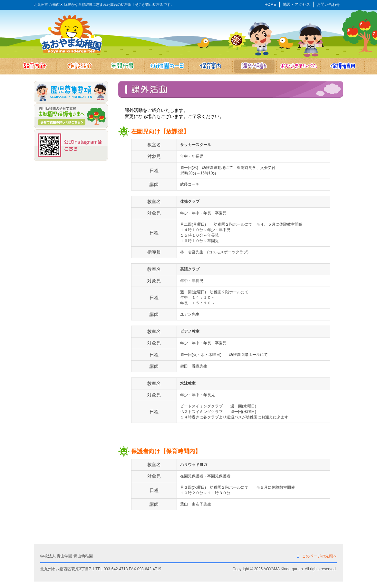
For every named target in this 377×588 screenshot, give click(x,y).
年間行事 (122, 66)
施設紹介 (78, 66)
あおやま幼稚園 (71, 34)
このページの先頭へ (319, 556)
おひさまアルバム (299, 66)
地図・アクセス (296, 5)
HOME (270, 5)
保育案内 (211, 66)
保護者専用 (343, 66)
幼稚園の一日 (166, 66)
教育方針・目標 (34, 66)
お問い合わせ (328, 5)
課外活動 (255, 66)
